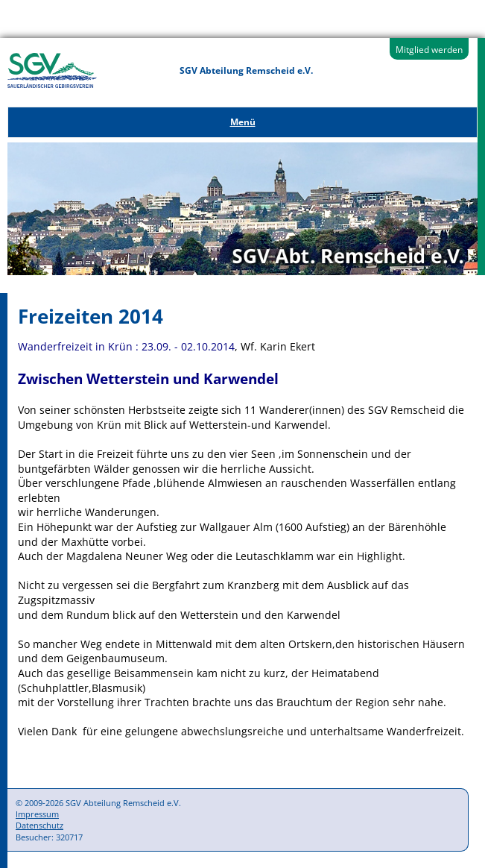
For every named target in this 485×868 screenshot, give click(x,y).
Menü (243, 122)
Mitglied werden (429, 50)
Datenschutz (39, 825)
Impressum (37, 814)
